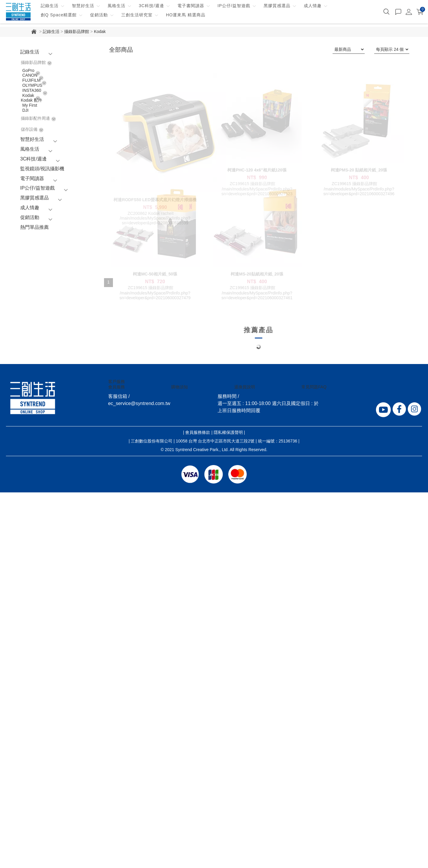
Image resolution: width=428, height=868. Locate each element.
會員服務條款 (198, 808)
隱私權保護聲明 (228, 808)
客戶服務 (117, 757)
